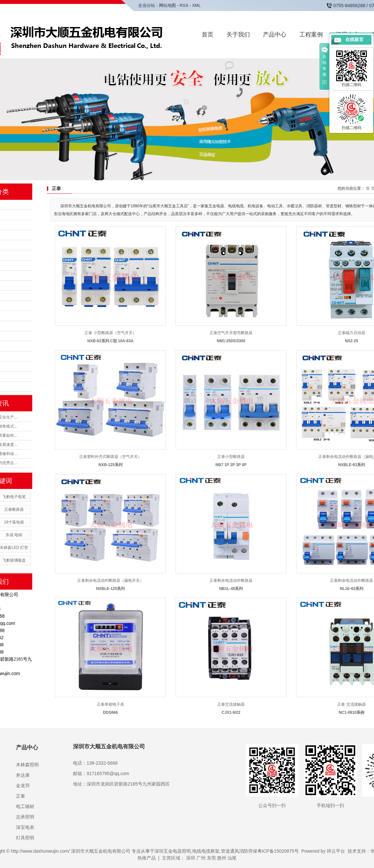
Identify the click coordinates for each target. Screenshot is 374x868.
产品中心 (275, 35)
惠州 (222, 858)
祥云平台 (336, 851)
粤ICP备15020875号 (278, 851)
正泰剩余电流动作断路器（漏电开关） (110, 581)
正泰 (21, 796)
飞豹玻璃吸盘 (14, 560)
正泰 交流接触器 (351, 704)
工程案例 (311, 35)
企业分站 (147, 5)
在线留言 (354, 40)
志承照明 (25, 817)
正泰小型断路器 (231, 457)
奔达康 (23, 775)
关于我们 (238, 35)
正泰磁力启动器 (352, 333)
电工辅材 (25, 806)
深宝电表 (25, 827)
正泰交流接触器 (231, 704)
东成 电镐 (14, 535)
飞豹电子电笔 (14, 497)
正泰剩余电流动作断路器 (231, 581)
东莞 (211, 858)
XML (196, 5)
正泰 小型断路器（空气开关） (110, 333)
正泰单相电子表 (110, 704)
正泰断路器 (14, 509)
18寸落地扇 (14, 522)
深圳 (191, 858)
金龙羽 (23, 786)
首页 (208, 35)
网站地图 (167, 5)
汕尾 (232, 858)
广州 (201, 858)
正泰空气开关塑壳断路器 (231, 333)
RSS (184, 5)
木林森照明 (27, 765)
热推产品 (147, 858)
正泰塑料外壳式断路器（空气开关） (110, 457)
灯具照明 (25, 838)
